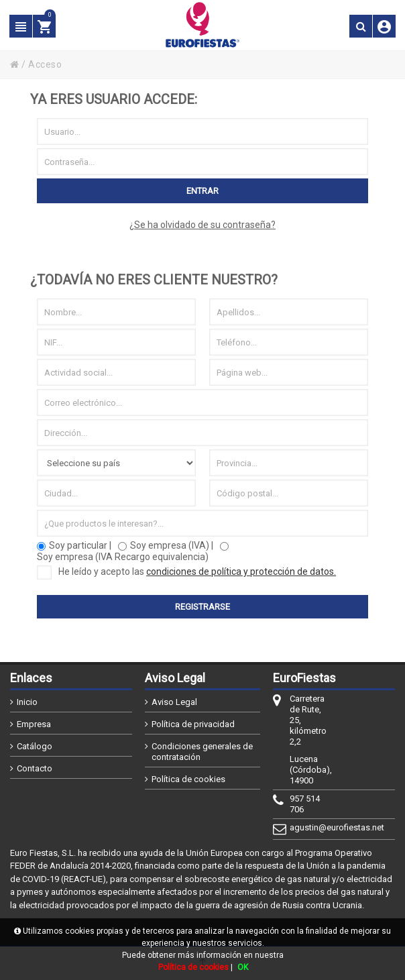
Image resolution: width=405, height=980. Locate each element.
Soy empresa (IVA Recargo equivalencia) (123, 557)
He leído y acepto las (186, 572)
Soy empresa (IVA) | (172, 545)
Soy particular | (80, 545)
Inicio (27, 702)
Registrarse (202, 607)
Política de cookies (188, 779)
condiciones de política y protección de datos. (241, 571)
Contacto (35, 768)
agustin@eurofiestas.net (309, 827)
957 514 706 (305, 804)
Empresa (34, 724)
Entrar (202, 191)
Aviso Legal (174, 702)
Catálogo (35, 746)
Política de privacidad (193, 724)
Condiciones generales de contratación (202, 752)
